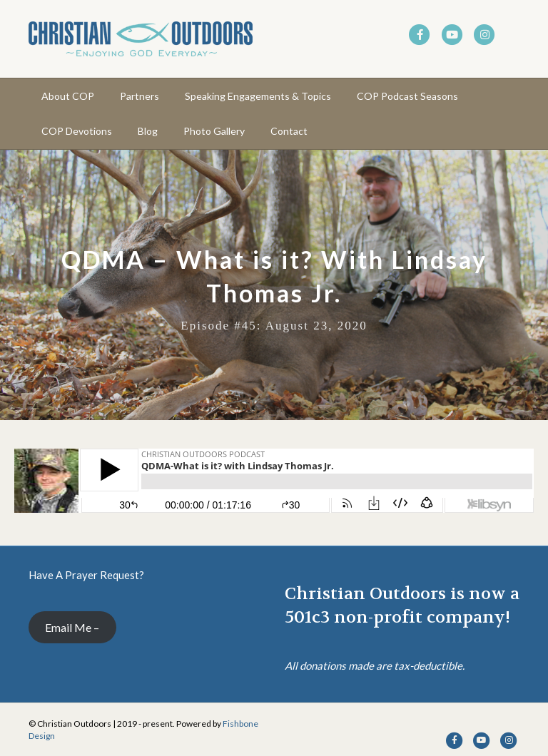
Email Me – (72, 627)
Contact (289, 131)
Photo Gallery (214, 131)
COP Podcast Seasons (407, 96)
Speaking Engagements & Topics (258, 96)
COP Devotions (77, 131)
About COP (68, 96)
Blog (148, 131)
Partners (139, 96)
